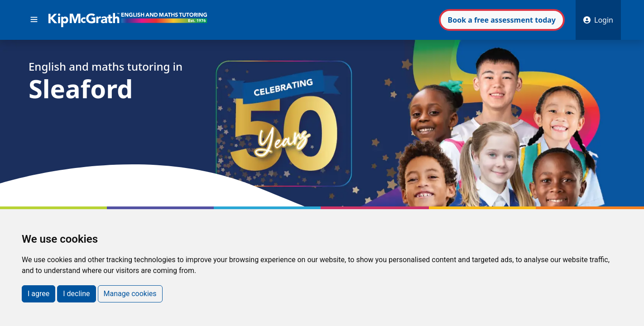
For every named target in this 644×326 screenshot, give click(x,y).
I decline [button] (76, 294)
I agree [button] (38, 294)
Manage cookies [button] (130, 294)
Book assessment (502, 20)
